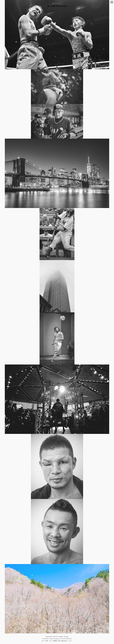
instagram (61, 637)
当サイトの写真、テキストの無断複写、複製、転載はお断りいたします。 (57, 641)
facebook (66, 637)
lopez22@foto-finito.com (52, 637)
